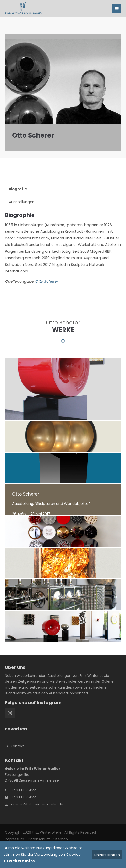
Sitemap (61, 839)
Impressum (15, 839)
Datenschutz (39, 839)
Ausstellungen (22, 202)
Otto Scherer (47, 281)
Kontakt (18, 746)
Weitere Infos (22, 861)
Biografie (18, 189)
